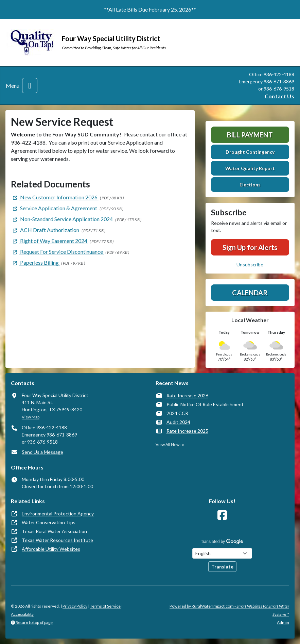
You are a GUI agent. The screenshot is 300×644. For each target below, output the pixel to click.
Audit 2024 (178, 422)
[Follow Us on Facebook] (222, 515)
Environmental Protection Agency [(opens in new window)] (58, 514)
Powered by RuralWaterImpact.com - (229, 610)
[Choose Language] (222, 553)
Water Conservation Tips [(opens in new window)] (49, 522)
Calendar (250, 293)
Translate (222, 567)
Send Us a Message (42, 452)
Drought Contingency (250, 152)
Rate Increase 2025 (187, 431)
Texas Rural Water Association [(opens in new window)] (54, 531)
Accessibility (22, 614)
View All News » (170, 444)
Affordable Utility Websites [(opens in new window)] (51, 549)
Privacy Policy (75, 606)
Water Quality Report (250, 168)
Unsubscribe (250, 265)
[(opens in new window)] (55, 197)
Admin (283, 622)
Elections (250, 185)
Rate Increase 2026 (187, 395)
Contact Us (279, 96)
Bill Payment (250, 135)
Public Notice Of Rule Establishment (205, 404)
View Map (31, 417)
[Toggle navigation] (30, 86)
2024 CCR (177, 413)
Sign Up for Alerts (250, 247)
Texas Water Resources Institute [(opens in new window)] (57, 540)
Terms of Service (105, 606)
